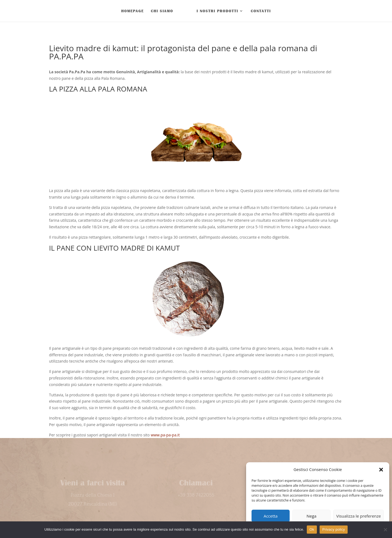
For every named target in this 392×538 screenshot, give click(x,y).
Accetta (270, 516)
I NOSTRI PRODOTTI (217, 11)
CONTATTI (261, 11)
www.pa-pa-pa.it (165, 435)
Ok (312, 529)
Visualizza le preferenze (359, 516)
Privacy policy (334, 529)
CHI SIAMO (162, 11)
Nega (311, 516)
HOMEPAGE (132, 11)
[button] (381, 470)
